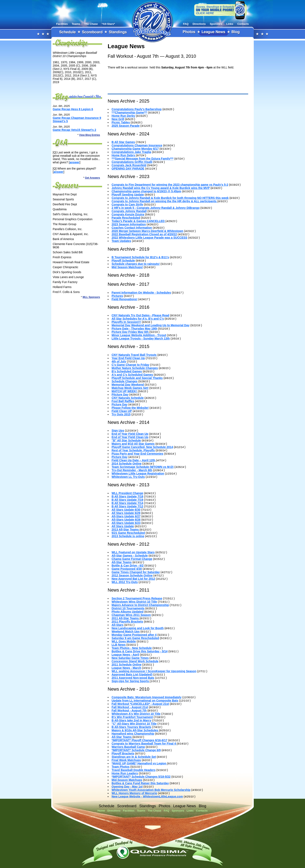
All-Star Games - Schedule (130, 556)
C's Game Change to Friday (130, 365)
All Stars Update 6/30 (126, 510)
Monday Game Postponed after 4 (134, 635)
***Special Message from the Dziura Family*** (143, 159)
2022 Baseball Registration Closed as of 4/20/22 (144, 234)
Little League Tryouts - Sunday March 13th (141, 338)
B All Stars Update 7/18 (127, 496)
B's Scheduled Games (127, 371)
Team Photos (121, 767)
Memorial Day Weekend (128, 385)
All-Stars (118, 625)
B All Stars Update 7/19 (127, 500)
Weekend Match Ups (126, 631)
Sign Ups (118, 430)
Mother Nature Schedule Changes (135, 368)
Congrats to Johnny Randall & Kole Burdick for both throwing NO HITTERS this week (170, 198)
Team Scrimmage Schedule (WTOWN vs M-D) (143, 467)
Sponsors (216, 24)
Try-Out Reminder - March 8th (132, 470)
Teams (76, 24)
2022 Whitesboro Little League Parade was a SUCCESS (149, 238)
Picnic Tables (121, 122)
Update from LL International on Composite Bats (145, 701)
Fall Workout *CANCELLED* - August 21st (140, 704)
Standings (118, 32)
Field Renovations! (125, 299)
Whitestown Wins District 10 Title (134, 602)
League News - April (125, 655)
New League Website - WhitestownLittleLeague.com (147, 796)
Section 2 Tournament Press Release (137, 598)
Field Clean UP (122, 411)
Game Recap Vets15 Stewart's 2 (74, 130)
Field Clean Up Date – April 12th (134, 460)
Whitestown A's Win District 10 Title (136, 714)
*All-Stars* (108, 24)
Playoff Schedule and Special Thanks (137, 378)
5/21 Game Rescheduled (128, 533)
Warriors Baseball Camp (128, 747)
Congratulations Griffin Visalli (132, 162)
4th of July (119, 361)
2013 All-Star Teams (126, 530)
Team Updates (121, 241)
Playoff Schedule (123, 261)
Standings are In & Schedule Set (134, 757)
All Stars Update (123, 526)
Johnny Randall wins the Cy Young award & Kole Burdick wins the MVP (161, 188)
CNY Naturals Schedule (128, 398)
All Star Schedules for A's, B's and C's (138, 319)
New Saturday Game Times (130, 658)
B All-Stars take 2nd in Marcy (131, 720)
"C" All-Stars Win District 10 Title (134, 724)
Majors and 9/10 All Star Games (133, 444)
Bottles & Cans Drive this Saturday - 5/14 (140, 651)
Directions (199, 24)
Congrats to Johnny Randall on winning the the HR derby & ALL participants (164, 201)
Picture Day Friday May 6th (130, 332)
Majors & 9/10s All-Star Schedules (135, 730)
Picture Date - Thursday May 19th (134, 329)
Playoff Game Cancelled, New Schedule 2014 (142, 447)
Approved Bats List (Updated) (132, 674)
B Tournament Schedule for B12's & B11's (140, 257)
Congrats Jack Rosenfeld (129, 165)
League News (214, 32)
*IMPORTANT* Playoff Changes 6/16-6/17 (139, 740)
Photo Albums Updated (127, 612)
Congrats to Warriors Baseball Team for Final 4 (144, 744)
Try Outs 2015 (121, 414)
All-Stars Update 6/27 (126, 516)
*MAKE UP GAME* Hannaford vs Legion (139, 763)
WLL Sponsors (91, 297)
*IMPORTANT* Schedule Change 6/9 (136, 750)
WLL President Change (127, 493)
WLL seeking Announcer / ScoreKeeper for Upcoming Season (154, 671)
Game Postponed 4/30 (127, 569)
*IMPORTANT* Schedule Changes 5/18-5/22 (141, 777)
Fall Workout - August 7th (129, 710)
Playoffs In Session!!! (126, 322)
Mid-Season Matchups (127, 780)
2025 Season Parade (126, 126)
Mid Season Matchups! (127, 267)
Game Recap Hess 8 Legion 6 (73, 109)
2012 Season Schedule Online (132, 575)
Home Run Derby (123, 116)
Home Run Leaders (125, 773)
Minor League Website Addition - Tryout (139, 335)
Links (230, 24)
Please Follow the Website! (130, 408)
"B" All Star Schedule (126, 440)
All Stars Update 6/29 (126, 513)
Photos (189, 32)
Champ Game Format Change (132, 559)
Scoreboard (92, 32)
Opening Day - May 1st (127, 787)
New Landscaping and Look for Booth (138, 628)
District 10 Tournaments (128, 608)
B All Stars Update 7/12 (127, 506)
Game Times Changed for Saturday (136, 572)
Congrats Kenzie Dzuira (128, 214)
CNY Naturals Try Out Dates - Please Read (140, 315)
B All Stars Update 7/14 (127, 503)
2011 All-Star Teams (126, 618)
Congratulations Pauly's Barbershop (137, 109)
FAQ (186, 24)
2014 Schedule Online (127, 464)
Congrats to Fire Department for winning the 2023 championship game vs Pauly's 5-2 (170, 185)
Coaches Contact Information (132, 228)
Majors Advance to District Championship (140, 605)
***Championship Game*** (129, 112)
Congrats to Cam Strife (127, 204)
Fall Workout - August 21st (130, 707)
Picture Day (120, 404)
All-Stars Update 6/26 (126, 520)
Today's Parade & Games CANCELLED (139, 221)
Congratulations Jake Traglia (131, 152)
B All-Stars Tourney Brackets (131, 727)
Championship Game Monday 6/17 (135, 149)
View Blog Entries (90, 135)
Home (101, 811)
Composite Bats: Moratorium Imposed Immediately (147, 697)
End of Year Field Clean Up (130, 434)
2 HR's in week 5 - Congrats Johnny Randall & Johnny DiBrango (156, 208)
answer (75, 162)
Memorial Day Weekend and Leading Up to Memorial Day (151, 325)
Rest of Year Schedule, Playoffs (133, 450)
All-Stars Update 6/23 (126, 523)
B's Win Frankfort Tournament (132, 717)
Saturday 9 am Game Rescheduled (135, 638)
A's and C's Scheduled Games (132, 375)
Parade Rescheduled (126, 218)
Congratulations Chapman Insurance (137, 145)
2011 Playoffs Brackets (127, 622)
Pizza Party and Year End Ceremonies (137, 454)
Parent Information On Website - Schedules (141, 293)
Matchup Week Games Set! (130, 388)
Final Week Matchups (126, 760)
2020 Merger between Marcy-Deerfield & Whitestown (147, 231)
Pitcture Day (120, 395)
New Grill (118, 119)
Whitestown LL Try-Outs (128, 477)
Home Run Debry (124, 155)
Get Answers (92, 178)
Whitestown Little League (152, 22)
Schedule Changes (125, 381)
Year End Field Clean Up (128, 358)
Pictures (117, 296)
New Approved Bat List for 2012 (133, 579)
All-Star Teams (122, 562)
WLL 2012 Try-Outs (125, 582)
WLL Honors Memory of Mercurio (134, 793)
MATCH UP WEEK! (125, 391)
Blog (236, 32)
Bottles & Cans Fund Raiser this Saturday (140, 783)
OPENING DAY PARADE (128, 169)
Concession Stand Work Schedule (135, 661)
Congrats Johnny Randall (129, 211)
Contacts (243, 24)
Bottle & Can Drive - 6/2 (128, 566)
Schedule (68, 32)
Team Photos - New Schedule (132, 648)
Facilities (62, 24)
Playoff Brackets (123, 753)
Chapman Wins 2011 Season (131, 615)
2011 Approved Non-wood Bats (133, 678)
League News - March (126, 668)
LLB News (119, 645)
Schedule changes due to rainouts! (136, 264)
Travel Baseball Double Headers (133, 770)
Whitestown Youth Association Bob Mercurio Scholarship (151, 790)
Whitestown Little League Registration (138, 473)
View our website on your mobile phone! (220, 10)
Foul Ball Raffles (123, 401)
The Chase (91, 24)
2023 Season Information (129, 224)
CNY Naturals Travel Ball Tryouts (134, 355)
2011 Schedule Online (127, 665)
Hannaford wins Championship (133, 734)
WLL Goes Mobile (124, 641)
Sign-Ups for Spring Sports (131, 681)
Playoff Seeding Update (128, 195)
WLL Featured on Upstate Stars (133, 552)
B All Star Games (123, 142)
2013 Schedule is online (128, 536)
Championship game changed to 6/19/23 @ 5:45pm (146, 191)
